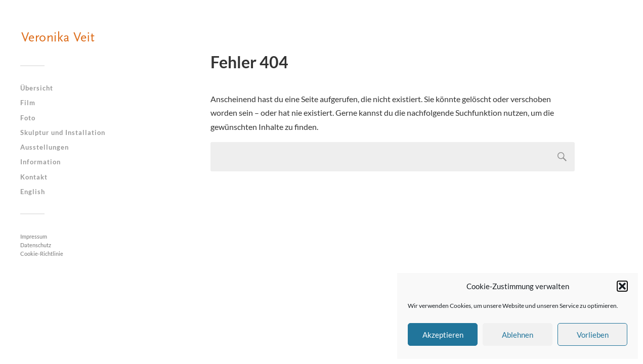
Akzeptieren (443, 335)
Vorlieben (593, 335)
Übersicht (37, 88)
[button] (622, 286)
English (33, 192)
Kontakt (34, 177)
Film (28, 103)
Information (40, 162)
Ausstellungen (45, 147)
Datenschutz (36, 245)
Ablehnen (518, 335)
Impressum (34, 236)
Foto (28, 118)
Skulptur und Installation (63, 132)
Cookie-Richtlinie (42, 254)
